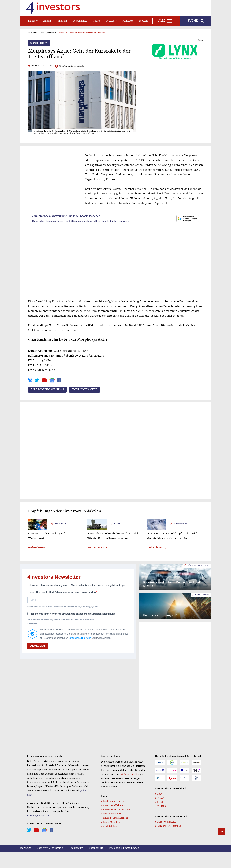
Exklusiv (33, 21)
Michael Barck (70, 66)
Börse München (112, 822)
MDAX (161, 798)
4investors (32, 33)
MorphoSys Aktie (85, 390)
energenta (60, 524)
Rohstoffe (128, 21)
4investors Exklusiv (114, 805)
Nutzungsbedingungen (80, 638)
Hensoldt (119, 524)
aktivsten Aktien (130, 774)
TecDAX (162, 806)
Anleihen (62, 21)
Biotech (143, 21)
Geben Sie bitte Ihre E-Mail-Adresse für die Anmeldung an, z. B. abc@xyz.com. (63, 607)
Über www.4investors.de (51, 848)
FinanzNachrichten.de (116, 818)
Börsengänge (80, 21)
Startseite (26, 848)
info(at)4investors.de (39, 816)
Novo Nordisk (180, 524)
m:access (111, 21)
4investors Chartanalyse (117, 810)
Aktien (47, 21)
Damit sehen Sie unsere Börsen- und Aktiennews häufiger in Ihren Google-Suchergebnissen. (80, 221)
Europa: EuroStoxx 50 (169, 826)
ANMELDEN (38, 646)
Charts (97, 21)
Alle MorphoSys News (47, 390)
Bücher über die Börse (115, 801)
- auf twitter (80, 66)
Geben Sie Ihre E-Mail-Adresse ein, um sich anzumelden (62, 592)
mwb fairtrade (111, 826)
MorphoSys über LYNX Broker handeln (175, 52)
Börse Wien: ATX (167, 822)
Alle (162, 21)
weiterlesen (36, 548)
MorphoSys (52, 33)
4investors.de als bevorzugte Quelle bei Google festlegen (66, 216)
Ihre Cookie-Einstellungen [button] (124, 848)
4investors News (112, 814)
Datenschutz (96, 848)
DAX (160, 794)
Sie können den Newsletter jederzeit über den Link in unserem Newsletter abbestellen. (61, 621)
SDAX (160, 802)
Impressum (77, 848)
